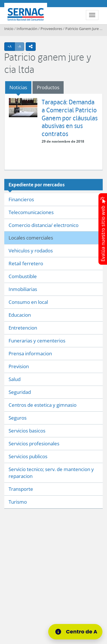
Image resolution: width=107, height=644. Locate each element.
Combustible (23, 276)
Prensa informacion (30, 353)
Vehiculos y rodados (31, 251)
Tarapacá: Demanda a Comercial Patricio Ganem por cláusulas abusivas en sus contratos (70, 118)
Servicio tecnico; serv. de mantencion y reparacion (51, 473)
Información (27, 29)
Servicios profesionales (34, 443)
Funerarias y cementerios (37, 341)
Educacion (20, 315)
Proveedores (51, 29)
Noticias (18, 87)
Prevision (19, 366)
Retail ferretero (26, 263)
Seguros (18, 418)
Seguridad (20, 392)
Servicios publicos (28, 456)
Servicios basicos (27, 431)
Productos (48, 87)
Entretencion (23, 328)
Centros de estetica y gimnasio (43, 405)
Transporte (21, 489)
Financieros (21, 199)
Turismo (18, 502)
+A (11, 46)
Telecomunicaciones (31, 212)
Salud (15, 379)
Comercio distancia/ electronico (44, 225)
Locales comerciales (31, 238)
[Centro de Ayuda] (78, 632)
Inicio (9, 29)
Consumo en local (28, 302)
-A (21, 46)
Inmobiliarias (23, 289)
